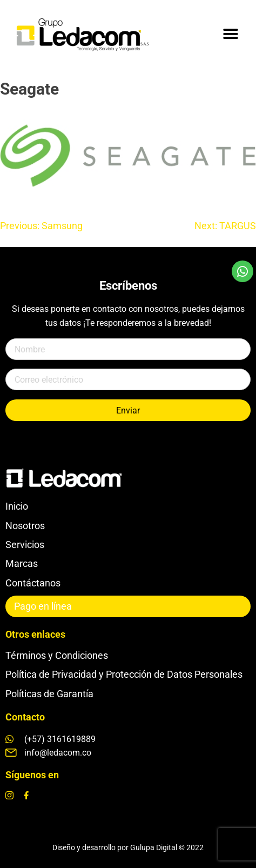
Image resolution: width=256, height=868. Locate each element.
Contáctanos (33, 583)
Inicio (17, 506)
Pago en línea (43, 606)
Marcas (22, 563)
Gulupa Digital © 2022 (167, 847)
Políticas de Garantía (49, 694)
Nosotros (25, 526)
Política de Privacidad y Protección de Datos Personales (124, 674)
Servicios (25, 545)
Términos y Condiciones (57, 655)
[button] (230, 34)
